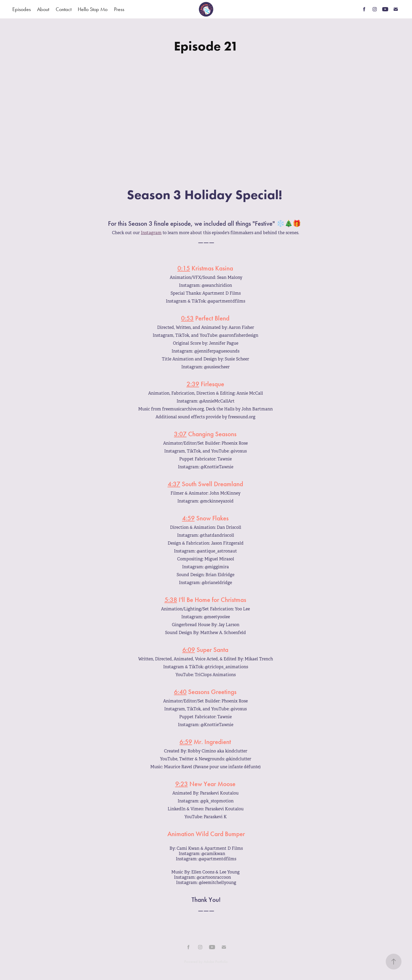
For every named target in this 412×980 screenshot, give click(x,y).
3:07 (180, 434)
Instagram (151, 233)
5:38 (171, 600)
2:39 (193, 384)
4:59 (188, 518)
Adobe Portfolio (216, 962)
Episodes (22, 9)
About (43, 9)
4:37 (174, 484)
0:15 (184, 268)
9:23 (182, 784)
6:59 (186, 742)
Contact (64, 9)
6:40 (180, 692)
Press (119, 9)
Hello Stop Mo (93, 9)
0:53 (187, 318)
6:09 (189, 650)
